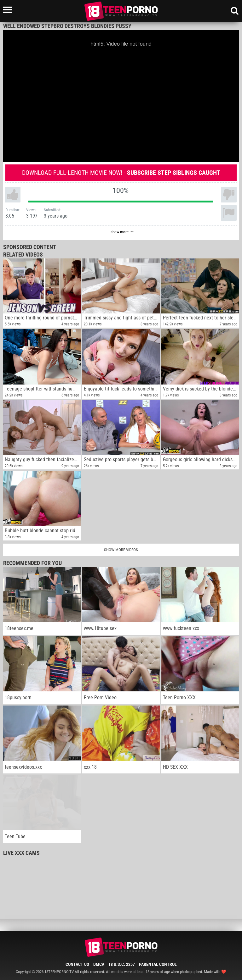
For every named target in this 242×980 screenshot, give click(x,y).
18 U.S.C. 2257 (122, 964)
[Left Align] (9, 10)
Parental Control (158, 964)
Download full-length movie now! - (121, 173)
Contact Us (77, 964)
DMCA (99, 964)
